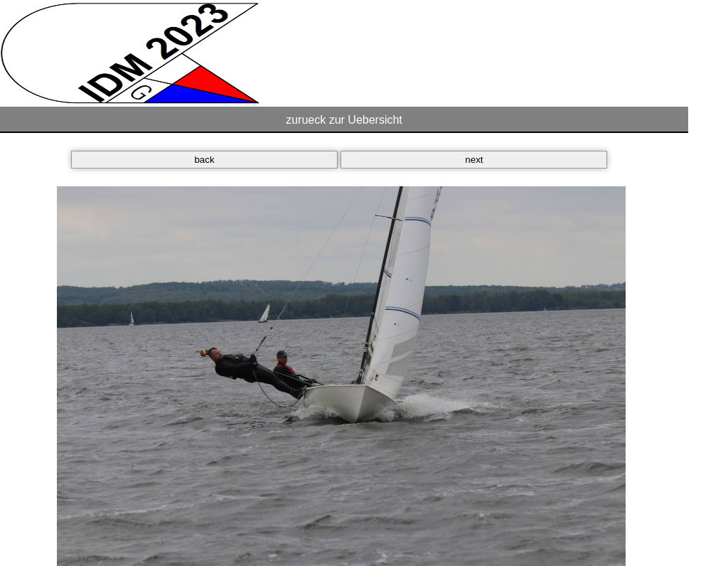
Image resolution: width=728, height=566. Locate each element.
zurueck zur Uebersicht (344, 120)
